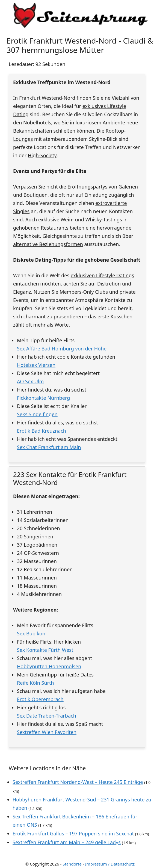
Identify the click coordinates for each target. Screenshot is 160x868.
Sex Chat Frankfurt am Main (49, 447)
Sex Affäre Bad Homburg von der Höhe (62, 349)
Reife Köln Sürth (35, 683)
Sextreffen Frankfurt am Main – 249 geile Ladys (67, 842)
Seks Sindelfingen (37, 414)
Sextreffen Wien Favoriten (47, 732)
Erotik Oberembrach (40, 699)
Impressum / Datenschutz (110, 864)
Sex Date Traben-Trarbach (47, 716)
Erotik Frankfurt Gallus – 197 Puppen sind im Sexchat (73, 833)
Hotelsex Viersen (36, 365)
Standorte (72, 864)
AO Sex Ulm (30, 381)
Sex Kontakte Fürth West (45, 650)
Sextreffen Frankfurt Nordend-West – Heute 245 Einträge (78, 782)
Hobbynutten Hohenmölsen (49, 666)
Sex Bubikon (31, 633)
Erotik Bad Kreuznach (42, 431)
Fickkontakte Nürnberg (43, 398)
